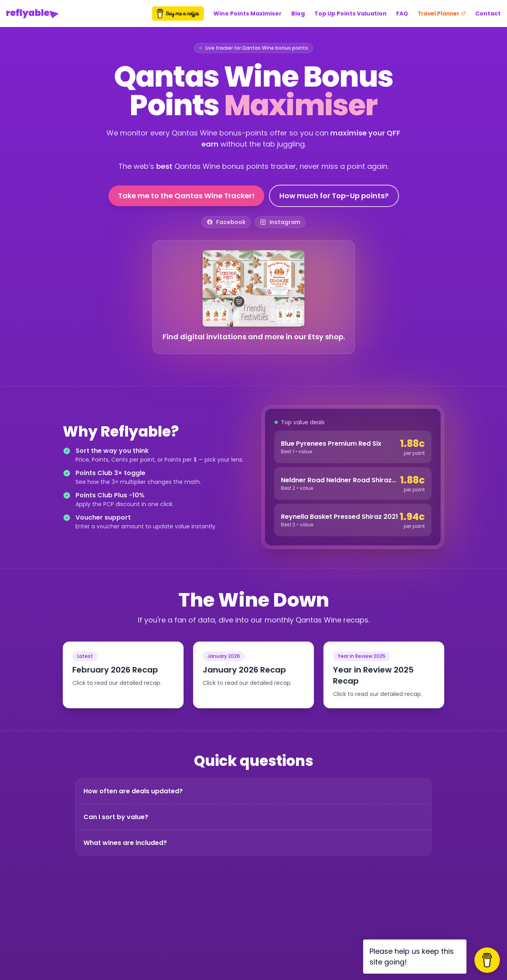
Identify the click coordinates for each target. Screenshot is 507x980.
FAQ (402, 14)
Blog (298, 14)
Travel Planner (442, 14)
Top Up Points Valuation (350, 14)
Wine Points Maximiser (248, 14)
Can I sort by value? (116, 817)
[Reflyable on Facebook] (226, 222)
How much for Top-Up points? (334, 196)
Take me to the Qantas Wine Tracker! (186, 196)
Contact (488, 14)
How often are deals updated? (133, 791)
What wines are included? (125, 843)
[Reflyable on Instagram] (280, 222)
